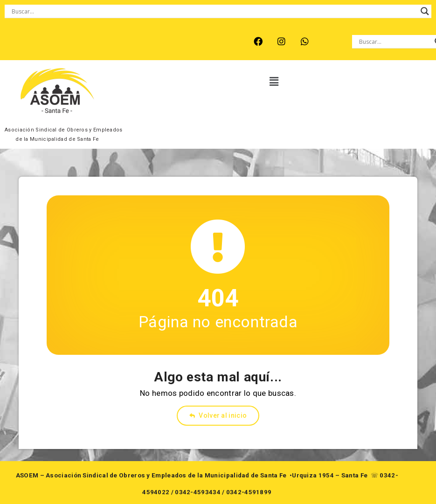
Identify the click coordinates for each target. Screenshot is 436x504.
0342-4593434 (198, 492)
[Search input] (214, 11)
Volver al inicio (218, 415)
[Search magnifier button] (425, 11)
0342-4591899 (249, 492)
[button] (274, 82)
